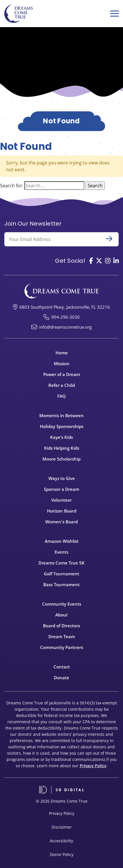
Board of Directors (61, 626)
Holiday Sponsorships (62, 426)
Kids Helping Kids (62, 448)
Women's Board (61, 522)
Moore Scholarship (61, 459)
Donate (61, 678)
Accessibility (61, 841)
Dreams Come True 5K (61, 563)
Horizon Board (62, 511)
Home (62, 353)
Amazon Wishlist (62, 541)
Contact (62, 667)
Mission (62, 363)
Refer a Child (62, 385)
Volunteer (61, 500)
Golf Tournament (61, 574)
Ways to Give (62, 478)
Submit (112, 239)
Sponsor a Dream (61, 489)
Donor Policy (62, 854)
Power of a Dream (62, 374)
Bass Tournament (61, 584)
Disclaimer (62, 827)
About (61, 615)
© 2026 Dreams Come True (62, 801)
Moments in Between (61, 415)
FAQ (61, 396)
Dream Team (62, 636)
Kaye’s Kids (61, 437)
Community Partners (62, 647)
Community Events (62, 604)
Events (61, 552)
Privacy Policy (93, 766)
